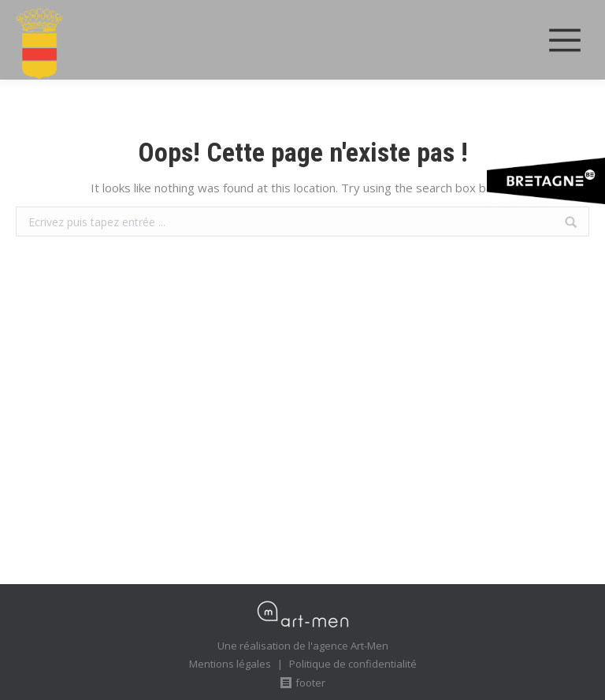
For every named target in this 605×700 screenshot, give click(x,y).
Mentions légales (230, 664)
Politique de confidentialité (353, 664)
